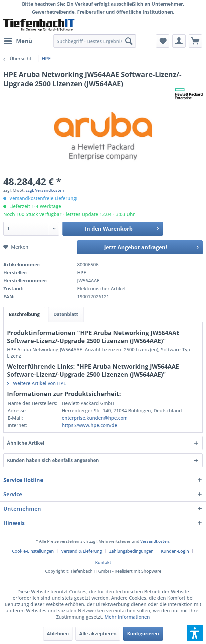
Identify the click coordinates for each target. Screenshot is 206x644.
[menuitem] (18, 41)
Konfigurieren (143, 633)
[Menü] (18, 41)
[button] (195, 633)
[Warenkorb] (195, 41)
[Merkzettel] (163, 41)
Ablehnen (58, 633)
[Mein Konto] (179, 41)
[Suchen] (129, 41)
